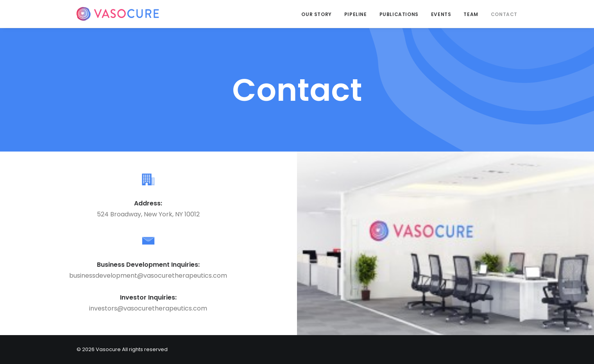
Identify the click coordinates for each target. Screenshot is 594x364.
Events (441, 14)
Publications (399, 14)
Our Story (316, 14)
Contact (504, 14)
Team (471, 14)
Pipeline (356, 14)
